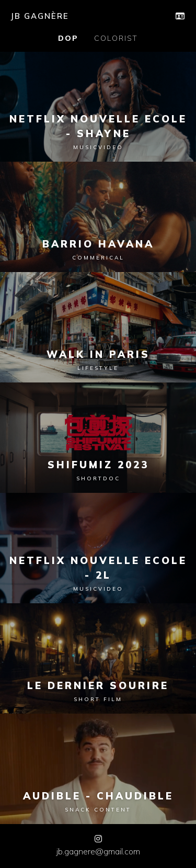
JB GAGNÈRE (40, 16)
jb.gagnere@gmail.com (98, 851)
